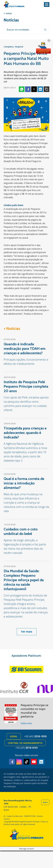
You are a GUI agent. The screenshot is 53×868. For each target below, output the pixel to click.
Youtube (34, 762)
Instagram (19, 762)
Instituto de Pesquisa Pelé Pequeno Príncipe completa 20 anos (26, 386)
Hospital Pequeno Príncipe (14, 4)
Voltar (9, 13)
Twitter (34, 89)
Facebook (28, 89)
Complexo (9, 47)
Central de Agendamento (25, 743)
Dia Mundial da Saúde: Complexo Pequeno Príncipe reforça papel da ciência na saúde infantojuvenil (24, 580)
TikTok (27, 762)
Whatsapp (22, 89)
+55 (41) (35, 736)
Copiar (46, 89)
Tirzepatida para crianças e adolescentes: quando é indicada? (25, 433)
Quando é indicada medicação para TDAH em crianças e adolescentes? (25, 349)
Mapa (45, 802)
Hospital (19, 47)
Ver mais (27, 632)
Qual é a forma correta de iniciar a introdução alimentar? (24, 483)
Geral (14, 736)
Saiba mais (26, 723)
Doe (43, 48)
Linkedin (40, 89)
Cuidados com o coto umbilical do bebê (21, 531)
